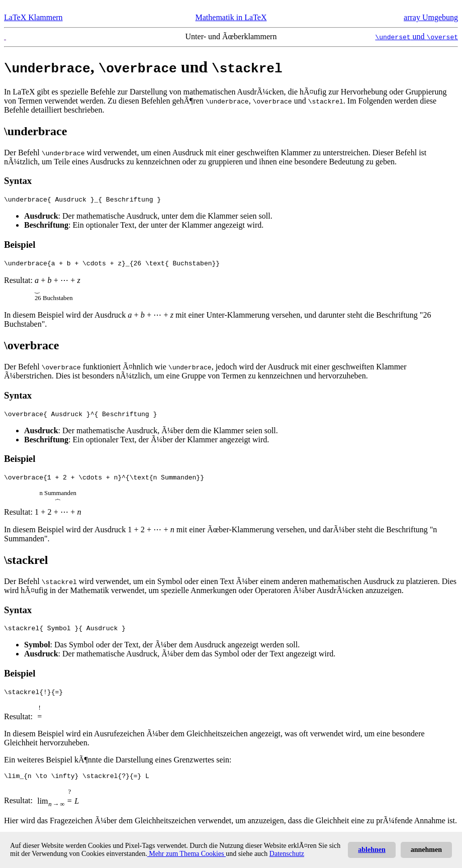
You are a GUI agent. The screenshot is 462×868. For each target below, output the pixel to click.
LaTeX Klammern (33, 17)
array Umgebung (431, 17)
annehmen (426, 850)
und (417, 36)
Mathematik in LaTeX (231, 17)
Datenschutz (287, 854)
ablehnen (372, 850)
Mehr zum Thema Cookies (187, 854)
